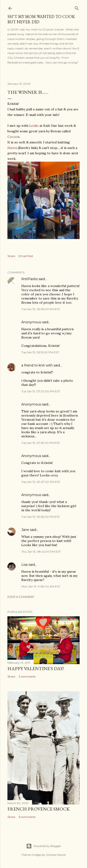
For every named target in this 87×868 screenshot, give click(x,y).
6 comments (27, 817)
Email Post (26, 256)
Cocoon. (14, 137)
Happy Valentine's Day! (36, 668)
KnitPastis (29, 279)
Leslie (34, 126)
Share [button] (11, 256)
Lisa (24, 565)
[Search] (77, 7)
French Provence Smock (39, 809)
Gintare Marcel (56, 855)
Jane (25, 530)
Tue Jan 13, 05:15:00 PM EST (40, 352)
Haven (12, 148)
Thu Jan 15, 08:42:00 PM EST (41, 552)
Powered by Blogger (44, 846)
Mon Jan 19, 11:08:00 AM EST (41, 586)
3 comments (27, 676)
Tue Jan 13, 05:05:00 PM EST (41, 309)
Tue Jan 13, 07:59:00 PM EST (41, 443)
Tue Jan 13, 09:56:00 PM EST (41, 517)
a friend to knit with (37, 365)
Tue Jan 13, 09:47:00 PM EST (41, 482)
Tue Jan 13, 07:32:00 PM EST (41, 391)
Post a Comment (21, 597)
